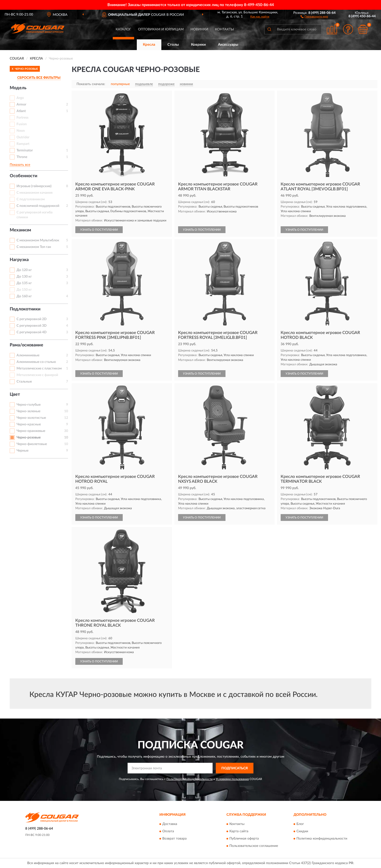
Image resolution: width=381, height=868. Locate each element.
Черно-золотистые (31, 418)
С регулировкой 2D (32, 319)
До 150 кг (24, 290)
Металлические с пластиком (39, 368)
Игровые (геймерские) (34, 186)
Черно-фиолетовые (32, 444)
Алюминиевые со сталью (36, 362)
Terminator (25, 150)
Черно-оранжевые (31, 431)
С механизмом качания (35, 193)
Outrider (23, 137)
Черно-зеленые (28, 411)
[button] (314, 16)
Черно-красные (29, 424)
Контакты (225, 29)
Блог (300, 824)
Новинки (199, 29)
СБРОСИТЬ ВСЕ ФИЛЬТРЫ (39, 78)
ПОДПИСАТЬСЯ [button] (235, 768)
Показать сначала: (91, 84)
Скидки (302, 831)
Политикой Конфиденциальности (190, 779)
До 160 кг (24, 296)
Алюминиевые (28, 355)
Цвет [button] (15, 395)
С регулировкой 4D (32, 332)
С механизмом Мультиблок (38, 240)
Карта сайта (239, 831)
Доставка (170, 824)
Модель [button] (18, 88)
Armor (21, 105)
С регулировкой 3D (32, 326)
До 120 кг (24, 270)
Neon (21, 131)
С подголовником (31, 199)
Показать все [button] (20, 165)
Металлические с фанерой (37, 375)
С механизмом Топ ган (34, 247)
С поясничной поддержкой (38, 206)
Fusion (22, 124)
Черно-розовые (29, 438)
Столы (173, 45)
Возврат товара (174, 839)
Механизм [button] (20, 230)
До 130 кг (24, 277)
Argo (20, 98)
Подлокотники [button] (25, 309)
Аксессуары (228, 45)
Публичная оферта (244, 839)
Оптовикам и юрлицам (161, 29)
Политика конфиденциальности (322, 839)
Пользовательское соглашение (254, 846)
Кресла (149, 45)
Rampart (23, 144)
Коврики (198, 45)
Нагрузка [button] (19, 260)
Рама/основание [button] (26, 345)
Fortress (22, 118)
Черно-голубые (29, 405)
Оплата (168, 831)
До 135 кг (24, 283)
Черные (22, 451)
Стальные (24, 382)
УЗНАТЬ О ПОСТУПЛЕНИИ (99, 230)
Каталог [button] (123, 29)
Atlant (21, 111)
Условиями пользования (232, 779)
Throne (22, 157)
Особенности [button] (24, 176)
